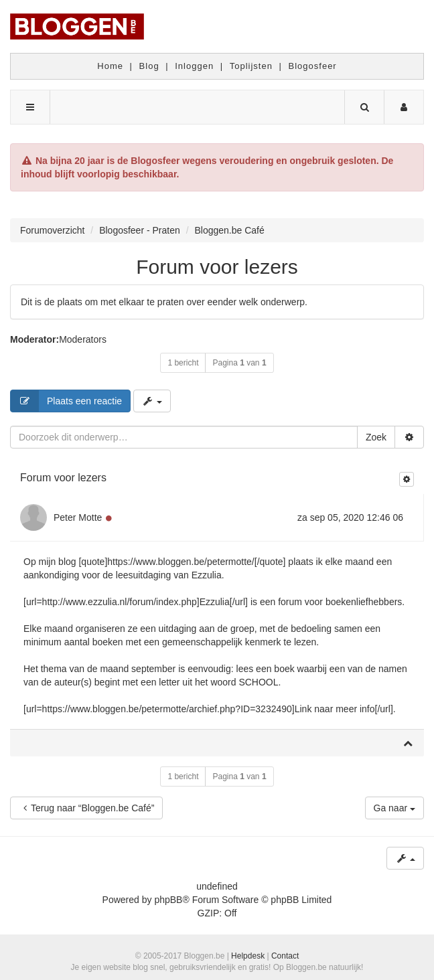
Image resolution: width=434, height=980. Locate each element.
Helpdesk (248, 956)
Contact (285, 956)
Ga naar (394, 808)
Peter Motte (78, 517)
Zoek (376, 437)
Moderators (83, 339)
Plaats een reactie (66, 401)
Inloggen (194, 66)
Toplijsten (251, 66)
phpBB (168, 900)
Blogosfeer (313, 66)
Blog (149, 66)
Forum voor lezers (217, 267)
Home (110, 66)
